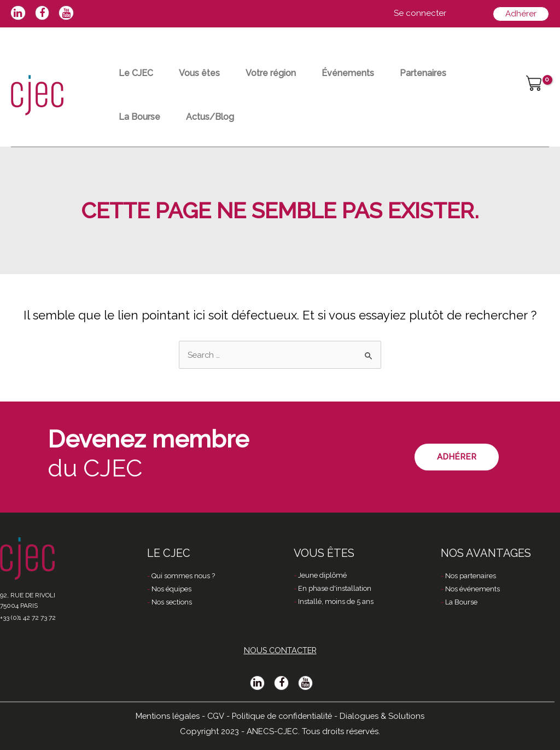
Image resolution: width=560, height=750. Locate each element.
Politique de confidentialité (282, 716)
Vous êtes (205, 73)
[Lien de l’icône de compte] (420, 14)
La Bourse (141, 117)
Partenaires (441, 73)
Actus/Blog (216, 117)
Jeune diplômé (322, 576)
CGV (214, 716)
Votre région (281, 73)
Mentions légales (165, 716)
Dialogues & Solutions (385, 716)
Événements (361, 73)
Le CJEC (138, 73)
